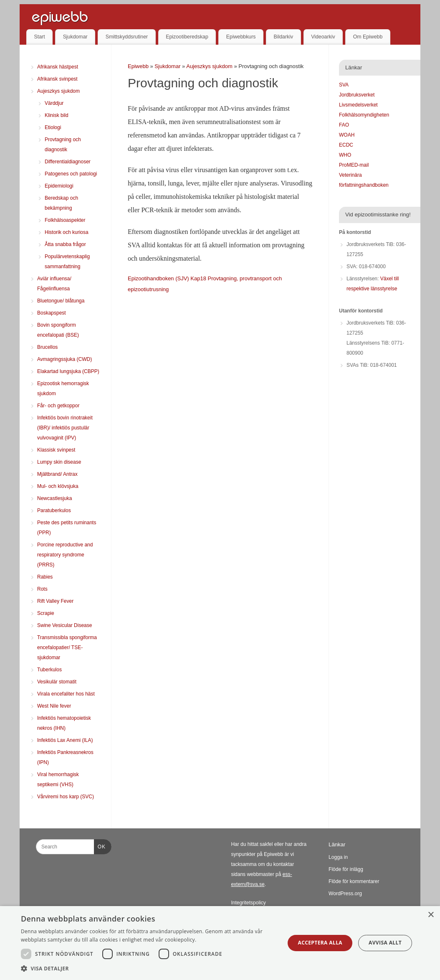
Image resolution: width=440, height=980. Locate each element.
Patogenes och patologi (71, 174)
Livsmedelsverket (358, 105)
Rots (42, 589)
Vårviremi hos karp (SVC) (66, 797)
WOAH (347, 135)
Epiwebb (138, 66)
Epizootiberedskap (187, 37)
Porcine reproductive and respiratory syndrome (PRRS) (65, 555)
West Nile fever (54, 706)
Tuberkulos (49, 670)
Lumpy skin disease (59, 462)
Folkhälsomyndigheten (364, 115)
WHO (345, 155)
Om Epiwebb (368, 37)
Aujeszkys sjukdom (210, 66)
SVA (344, 85)
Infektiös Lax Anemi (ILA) (65, 740)
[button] (149, 969)
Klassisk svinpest (56, 450)
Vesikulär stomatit (57, 682)
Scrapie (46, 613)
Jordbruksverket (357, 95)
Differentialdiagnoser (68, 162)
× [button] (431, 915)
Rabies (45, 577)
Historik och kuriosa (67, 232)
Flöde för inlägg (346, 869)
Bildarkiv (284, 37)
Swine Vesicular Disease (64, 625)
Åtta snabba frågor (65, 244)
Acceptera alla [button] (320, 943)
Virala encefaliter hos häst (66, 694)
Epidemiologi (59, 186)
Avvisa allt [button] (385, 943)
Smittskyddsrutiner (127, 37)
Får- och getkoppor (58, 406)
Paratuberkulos (54, 510)
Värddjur (54, 103)
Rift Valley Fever (55, 601)
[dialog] (220, 943)
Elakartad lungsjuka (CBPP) (68, 371)
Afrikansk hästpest (58, 67)
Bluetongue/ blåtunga (61, 301)
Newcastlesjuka (54, 498)
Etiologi (53, 127)
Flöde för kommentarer (354, 881)
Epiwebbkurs (241, 37)
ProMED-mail (354, 165)
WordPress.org (345, 894)
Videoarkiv (323, 37)
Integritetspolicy (248, 903)
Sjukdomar (75, 37)
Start (40, 37)
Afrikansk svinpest (57, 79)
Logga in (338, 857)
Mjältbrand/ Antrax (57, 474)
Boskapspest (52, 313)
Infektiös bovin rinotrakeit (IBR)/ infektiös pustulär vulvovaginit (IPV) (65, 428)
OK (100, 845)
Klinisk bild (57, 115)
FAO (344, 125)
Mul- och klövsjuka (58, 486)
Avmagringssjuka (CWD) (64, 359)
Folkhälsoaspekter (65, 220)
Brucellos (47, 347)
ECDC (346, 145)
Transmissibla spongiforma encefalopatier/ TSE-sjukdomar (67, 647)
